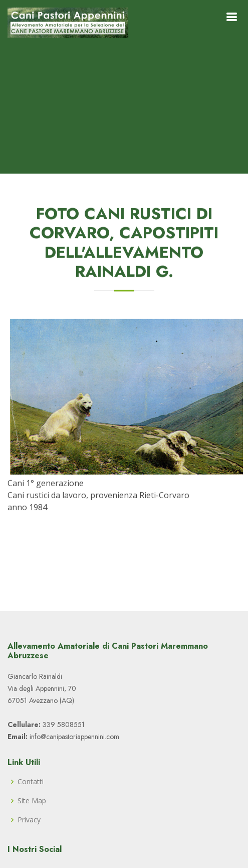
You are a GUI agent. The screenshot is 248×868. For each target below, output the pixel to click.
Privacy (29, 820)
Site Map (32, 801)
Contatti (31, 782)
